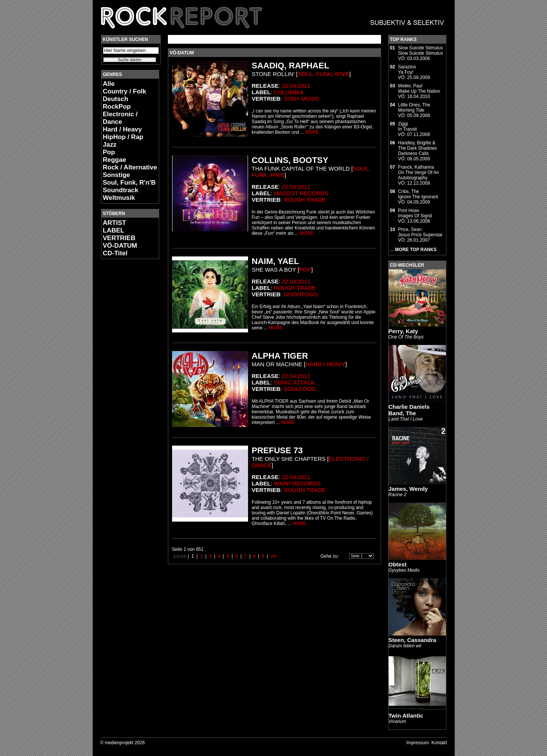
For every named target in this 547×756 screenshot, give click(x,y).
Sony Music (302, 99)
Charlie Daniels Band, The (409, 410)
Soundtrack (121, 190)
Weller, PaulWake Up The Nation (419, 89)
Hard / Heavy (123, 129)
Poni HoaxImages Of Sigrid (415, 213)
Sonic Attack (294, 382)
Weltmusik (119, 198)
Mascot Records (301, 193)
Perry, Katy (403, 331)
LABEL (114, 230)
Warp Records (297, 483)
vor (274, 556)
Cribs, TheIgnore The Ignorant (418, 194)
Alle (109, 84)
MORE (312, 132)
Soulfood (300, 389)
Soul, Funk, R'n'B (129, 183)
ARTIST (115, 223)
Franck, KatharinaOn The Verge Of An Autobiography (419, 172)
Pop (109, 152)
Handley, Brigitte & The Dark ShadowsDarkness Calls (417, 148)
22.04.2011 (296, 86)
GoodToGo (301, 294)
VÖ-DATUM (120, 246)
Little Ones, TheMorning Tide (414, 108)
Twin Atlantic (406, 716)
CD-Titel (115, 253)
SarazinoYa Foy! (407, 70)
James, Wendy (408, 489)
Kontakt (439, 743)
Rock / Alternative (130, 167)
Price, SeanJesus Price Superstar (420, 232)
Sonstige (117, 175)
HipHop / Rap (123, 137)
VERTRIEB (119, 238)
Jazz (110, 145)
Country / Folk (125, 91)
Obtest (398, 564)
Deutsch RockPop (117, 103)
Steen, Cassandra (413, 640)
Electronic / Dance (120, 118)
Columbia (289, 92)
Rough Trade (305, 200)
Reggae (115, 160)
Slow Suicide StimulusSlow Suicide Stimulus (421, 51)
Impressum (418, 743)
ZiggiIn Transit (407, 127)
